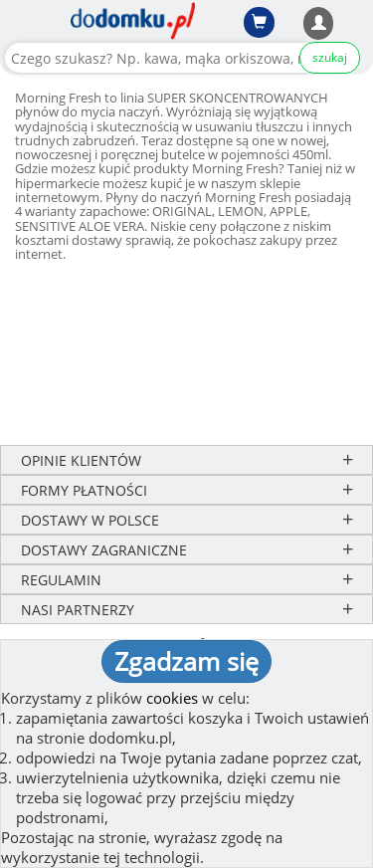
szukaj (330, 57)
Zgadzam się (186, 661)
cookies (172, 698)
